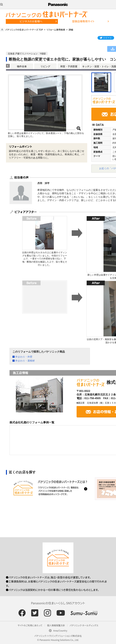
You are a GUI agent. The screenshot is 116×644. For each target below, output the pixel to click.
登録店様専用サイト (83, 21)
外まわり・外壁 (24, 357)
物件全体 (22, 66)
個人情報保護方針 (56, 625)
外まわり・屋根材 (25, 361)
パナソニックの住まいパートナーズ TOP (24, 30)
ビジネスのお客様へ (31, 21)
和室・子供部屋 (69, 66)
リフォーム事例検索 (56, 30)
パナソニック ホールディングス (84, 625)
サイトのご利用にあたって (30, 625)
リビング (45, 66)
